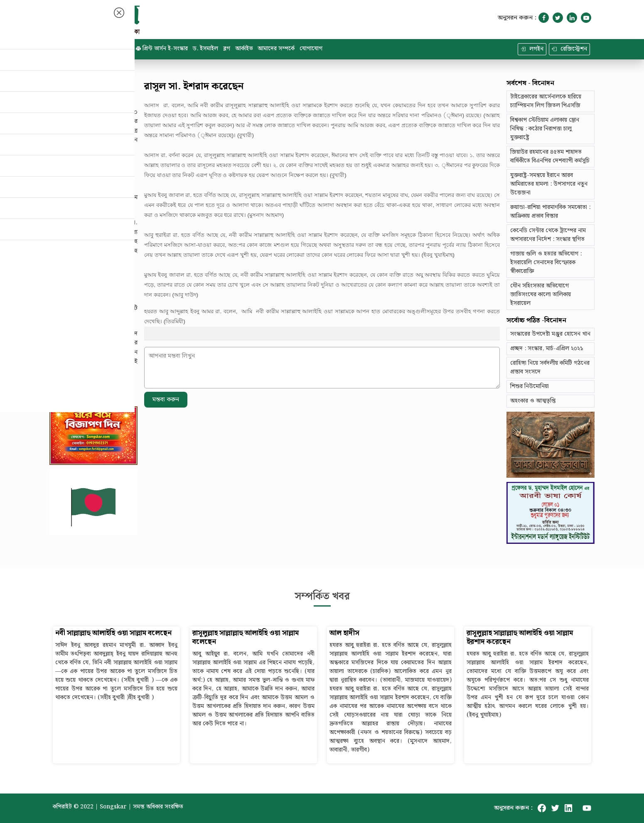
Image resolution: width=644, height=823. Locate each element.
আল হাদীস (344, 633)
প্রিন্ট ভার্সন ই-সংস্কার (162, 49)
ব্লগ (227, 49)
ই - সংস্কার (116, 49)
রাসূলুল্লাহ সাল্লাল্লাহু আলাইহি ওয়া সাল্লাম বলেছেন (246, 638)
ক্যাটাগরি (86, 49)
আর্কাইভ (244, 49)
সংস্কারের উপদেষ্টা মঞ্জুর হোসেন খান (550, 334)
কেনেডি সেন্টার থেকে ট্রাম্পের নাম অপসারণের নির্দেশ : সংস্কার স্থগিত (548, 235)
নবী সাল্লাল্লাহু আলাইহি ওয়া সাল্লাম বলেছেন (113, 633)
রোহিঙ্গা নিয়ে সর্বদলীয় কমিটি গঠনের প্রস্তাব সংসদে (550, 367)
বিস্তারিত (61, 166)
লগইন (532, 49)
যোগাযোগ (311, 49)
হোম (64, 49)
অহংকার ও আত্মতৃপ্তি (533, 401)
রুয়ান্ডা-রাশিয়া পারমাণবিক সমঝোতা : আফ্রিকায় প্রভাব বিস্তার (550, 212)
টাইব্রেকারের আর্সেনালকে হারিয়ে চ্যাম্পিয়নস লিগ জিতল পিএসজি (546, 101)
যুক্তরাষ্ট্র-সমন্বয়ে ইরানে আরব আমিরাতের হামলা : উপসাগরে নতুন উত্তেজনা (549, 184)
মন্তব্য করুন (166, 400)
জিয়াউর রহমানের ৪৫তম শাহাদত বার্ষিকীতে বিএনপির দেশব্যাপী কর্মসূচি (550, 156)
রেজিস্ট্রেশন (569, 49)
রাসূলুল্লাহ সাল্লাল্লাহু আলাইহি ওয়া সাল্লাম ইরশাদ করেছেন (520, 638)
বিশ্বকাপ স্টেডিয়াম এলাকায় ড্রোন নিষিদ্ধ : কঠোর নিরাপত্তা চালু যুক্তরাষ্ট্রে (545, 129)
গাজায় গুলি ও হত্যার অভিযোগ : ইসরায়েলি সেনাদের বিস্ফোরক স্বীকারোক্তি (546, 263)
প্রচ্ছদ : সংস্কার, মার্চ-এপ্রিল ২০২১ (547, 349)
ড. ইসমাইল (205, 49)
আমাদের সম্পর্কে (276, 49)
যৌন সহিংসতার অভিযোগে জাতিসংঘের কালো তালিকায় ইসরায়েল (541, 295)
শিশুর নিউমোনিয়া (530, 386)
